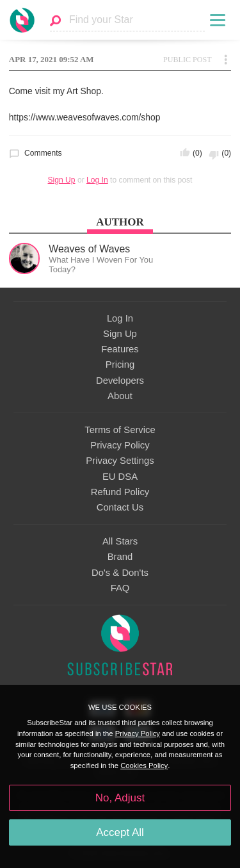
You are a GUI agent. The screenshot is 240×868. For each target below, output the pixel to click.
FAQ (120, 588)
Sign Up (62, 180)
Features (120, 349)
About (120, 396)
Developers (120, 381)
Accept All (120, 832)
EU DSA (120, 477)
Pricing (120, 364)
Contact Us (120, 507)
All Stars (120, 541)
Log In (97, 180)
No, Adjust (120, 798)
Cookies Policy (144, 766)
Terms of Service (120, 430)
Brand (120, 557)
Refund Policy (120, 492)
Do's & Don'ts (120, 573)
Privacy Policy (120, 445)
